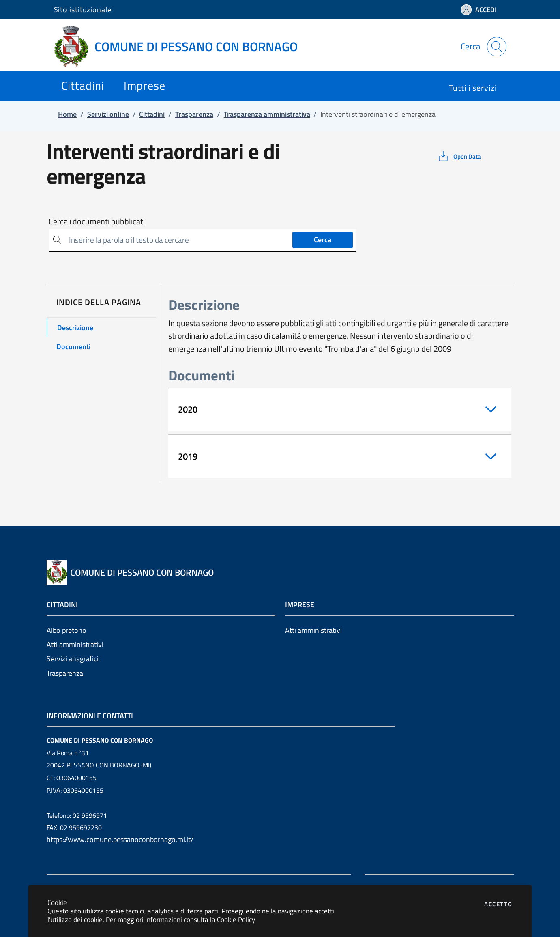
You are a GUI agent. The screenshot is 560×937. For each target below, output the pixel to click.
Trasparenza (65, 673)
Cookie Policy (236, 919)
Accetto (498, 904)
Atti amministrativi (75, 644)
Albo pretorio (67, 630)
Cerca (323, 240)
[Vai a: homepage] (181, 47)
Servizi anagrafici (73, 659)
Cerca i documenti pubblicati (97, 221)
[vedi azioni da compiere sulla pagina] (459, 156)
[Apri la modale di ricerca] (497, 47)
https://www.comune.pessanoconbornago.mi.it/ (120, 839)
